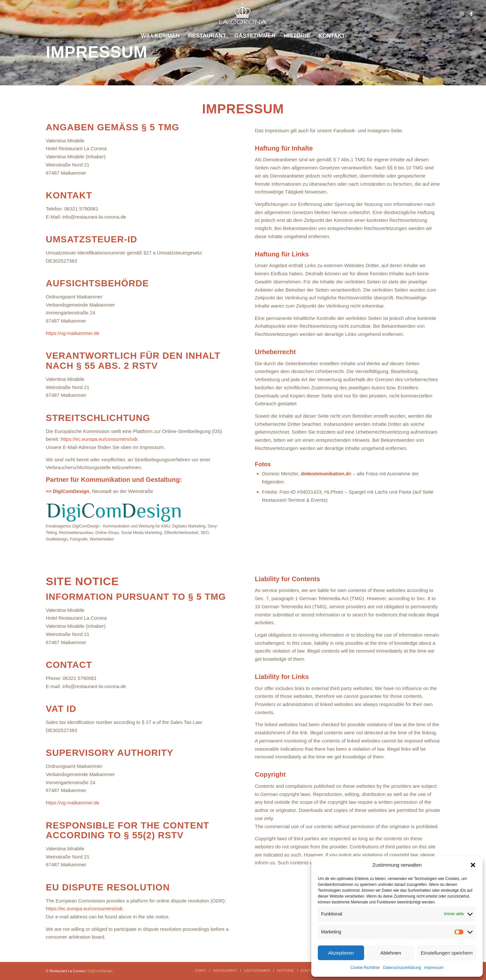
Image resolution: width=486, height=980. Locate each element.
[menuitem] (160, 36)
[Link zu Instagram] (462, 14)
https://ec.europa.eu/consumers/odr (99, 439)
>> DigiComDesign (68, 491)
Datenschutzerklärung (402, 968)
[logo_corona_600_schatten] (243, 14)
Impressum (434, 968)
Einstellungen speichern (447, 953)
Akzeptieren (341, 953)
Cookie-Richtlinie (365, 968)
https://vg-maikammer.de (73, 333)
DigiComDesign (100, 971)
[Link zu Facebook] (471, 14)
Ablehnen (391, 953)
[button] (473, 865)
